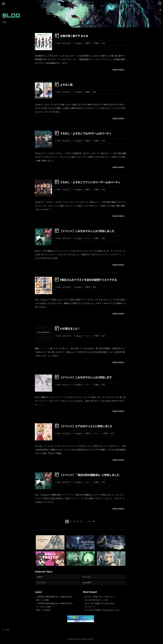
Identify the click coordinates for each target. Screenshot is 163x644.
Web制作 (88, 583)
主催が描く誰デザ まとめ (74, 36)
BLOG (11, 15)
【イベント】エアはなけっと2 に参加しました (86, 426)
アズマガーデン (90, 607)
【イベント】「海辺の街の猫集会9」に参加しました (90, 475)
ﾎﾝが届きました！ (70, 328)
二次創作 (96, 43)
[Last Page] (94, 521)
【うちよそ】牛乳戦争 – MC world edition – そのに (102, 610)
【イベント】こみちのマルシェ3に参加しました (87, 231)
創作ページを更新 (43, 600)
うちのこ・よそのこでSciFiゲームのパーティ (86, 133)
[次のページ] (89, 521)
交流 (103, 43)
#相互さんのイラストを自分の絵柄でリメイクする (88, 280)
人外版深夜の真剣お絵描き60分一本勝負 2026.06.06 (54, 597)
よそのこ (88, 577)
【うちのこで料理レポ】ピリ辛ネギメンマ (99, 597)
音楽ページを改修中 (43, 610)
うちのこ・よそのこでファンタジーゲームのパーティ (90, 182)
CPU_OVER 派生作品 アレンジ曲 (96, 600)
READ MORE (118, 70)
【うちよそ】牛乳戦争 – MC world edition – (100, 603)
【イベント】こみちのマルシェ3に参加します (86, 377)
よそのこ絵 (66, 84)
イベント (87, 238)
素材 (41, 577)
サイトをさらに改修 (43, 607)
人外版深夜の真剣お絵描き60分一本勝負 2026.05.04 (54, 603)
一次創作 (87, 43)
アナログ (42, 583)
